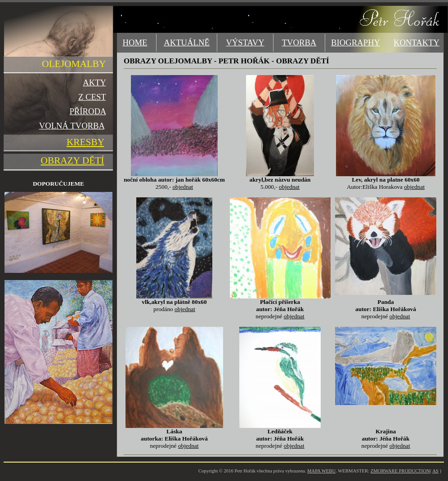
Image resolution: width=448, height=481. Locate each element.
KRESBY (85, 142)
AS (435, 471)
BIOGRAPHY (356, 42)
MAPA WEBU (321, 471)
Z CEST (92, 97)
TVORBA (299, 42)
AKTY (94, 82)
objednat (183, 187)
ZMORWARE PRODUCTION (400, 471)
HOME (135, 42)
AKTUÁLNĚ (187, 42)
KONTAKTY (417, 42)
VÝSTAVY (245, 42)
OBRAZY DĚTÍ (73, 160)
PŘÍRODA (87, 111)
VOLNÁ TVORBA (72, 126)
